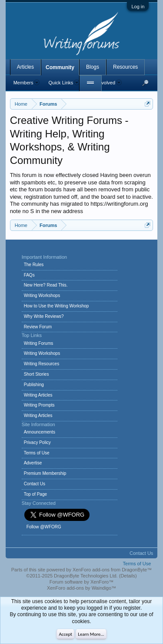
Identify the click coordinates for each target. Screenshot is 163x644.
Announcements (40, 432)
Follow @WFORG (44, 527)
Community (60, 67)
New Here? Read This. (46, 285)
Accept (65, 634)
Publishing (34, 385)
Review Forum (38, 327)
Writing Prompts (39, 405)
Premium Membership (45, 473)
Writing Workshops (42, 295)
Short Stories (37, 374)
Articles (25, 67)
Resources (125, 67)
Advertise (33, 463)
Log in (138, 7)
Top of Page (35, 494)
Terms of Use (37, 453)
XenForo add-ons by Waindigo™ (81, 588)
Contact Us (35, 484)
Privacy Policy (37, 442)
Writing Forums (39, 343)
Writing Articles (38, 395)
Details (128, 576)
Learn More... (91, 634)
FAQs (29, 275)
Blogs (93, 67)
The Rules (34, 265)
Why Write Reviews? (44, 316)
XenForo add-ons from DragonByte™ (112, 570)
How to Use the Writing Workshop (57, 306)
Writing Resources (42, 364)
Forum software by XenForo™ (81, 582)
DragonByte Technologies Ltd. (86, 576)
